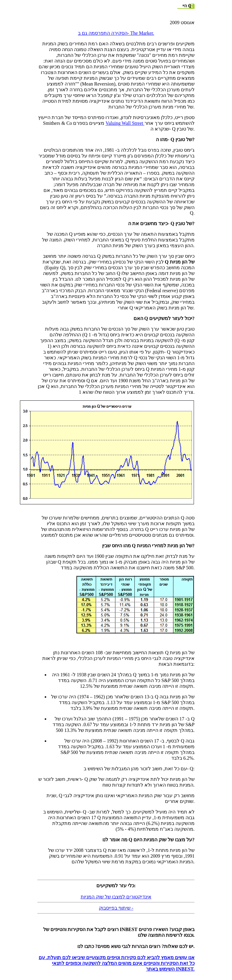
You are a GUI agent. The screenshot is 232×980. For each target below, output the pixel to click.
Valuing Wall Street (125, 123)
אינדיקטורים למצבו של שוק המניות (116, 897)
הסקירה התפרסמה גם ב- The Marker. (116, 33)
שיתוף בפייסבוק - (116, 908)
